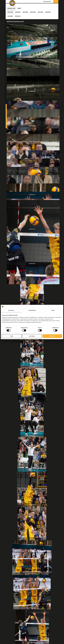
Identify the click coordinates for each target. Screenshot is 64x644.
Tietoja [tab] (53, 310)
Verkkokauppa (47, 2)
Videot (19, 9)
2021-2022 (43, 12)
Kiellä (12, 336)
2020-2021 (51, 12)
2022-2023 (35, 12)
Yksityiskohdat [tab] (32, 310)
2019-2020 (10, 16)
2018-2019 (19, 16)
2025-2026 (10, 12)
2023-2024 (27, 12)
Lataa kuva (32, 57)
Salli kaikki (52, 336)
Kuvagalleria (11, 9)
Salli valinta (32, 336)
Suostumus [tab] (11, 310)
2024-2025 (19, 12)
